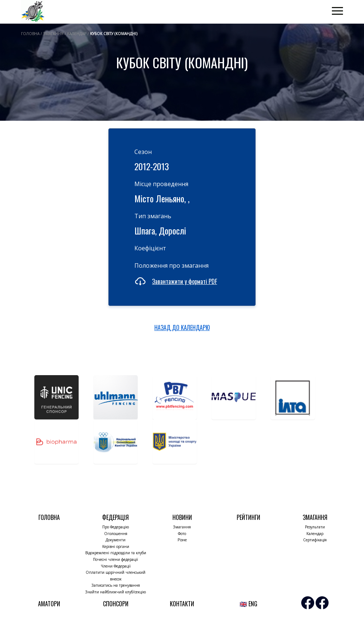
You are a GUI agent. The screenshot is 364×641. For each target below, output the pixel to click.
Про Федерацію (116, 527)
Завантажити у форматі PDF (185, 281)
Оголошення (116, 534)
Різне (182, 540)
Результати (315, 527)
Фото (182, 534)
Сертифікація (315, 540)
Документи (116, 540)
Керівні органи (116, 546)
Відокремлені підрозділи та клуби (116, 553)
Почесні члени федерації (116, 559)
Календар (315, 534)
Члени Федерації (116, 566)
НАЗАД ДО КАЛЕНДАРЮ (182, 328)
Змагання (182, 527)
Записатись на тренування (116, 585)
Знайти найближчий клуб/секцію (116, 592)
